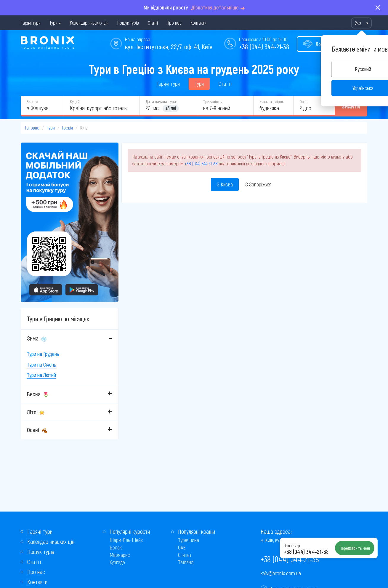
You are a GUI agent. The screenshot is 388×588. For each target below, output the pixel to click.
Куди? (75, 102)
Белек (116, 547)
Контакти (198, 23)
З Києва (225, 184)
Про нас (174, 23)
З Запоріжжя (258, 184)
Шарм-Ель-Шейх (126, 540)
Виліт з (32, 102)
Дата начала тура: (161, 102)
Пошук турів (128, 23)
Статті (153, 23)
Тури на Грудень (43, 354)
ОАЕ (182, 547)
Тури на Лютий (41, 375)
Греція (68, 128)
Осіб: (303, 102)
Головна (32, 128)
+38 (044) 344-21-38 (264, 47)
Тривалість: (213, 102)
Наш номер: (292, 546)
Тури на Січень (42, 365)
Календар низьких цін (89, 23)
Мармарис (120, 555)
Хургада (117, 562)
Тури (53, 23)
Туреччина (189, 540)
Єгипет (185, 555)
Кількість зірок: (272, 102)
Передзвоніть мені (355, 548)
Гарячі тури (31, 23)
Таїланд (186, 562)
